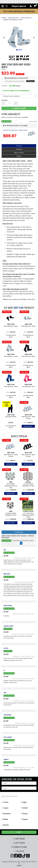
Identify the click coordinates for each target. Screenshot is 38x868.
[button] (3, 6)
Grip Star (19, 308)
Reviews (19, 156)
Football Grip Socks (26, 18)
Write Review (19, 532)
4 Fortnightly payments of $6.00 (20, 81)
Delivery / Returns (19, 153)
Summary (19, 146)
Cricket (6, 802)
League (6, 808)
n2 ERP (19, 866)
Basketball (7, 814)
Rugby (24, 802)
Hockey (25, 814)
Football (4, 18)
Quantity (4, 100)
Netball (6, 819)
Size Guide (19, 149)
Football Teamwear (13, 18)
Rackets (6, 825)
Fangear (25, 819)
